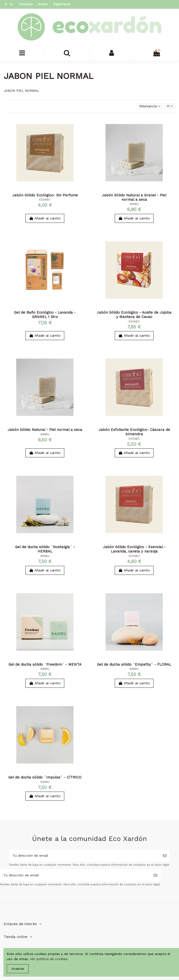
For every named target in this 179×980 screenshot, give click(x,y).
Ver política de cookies (49, 959)
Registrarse (62, 4)
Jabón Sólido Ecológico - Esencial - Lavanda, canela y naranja (134, 549)
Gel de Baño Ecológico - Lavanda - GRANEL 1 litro (45, 315)
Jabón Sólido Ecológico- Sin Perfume (45, 195)
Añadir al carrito (45, 218)
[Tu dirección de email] (84, 856)
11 (170, 106)
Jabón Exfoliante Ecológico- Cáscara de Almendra (134, 432)
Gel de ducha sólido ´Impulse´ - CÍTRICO (45, 777)
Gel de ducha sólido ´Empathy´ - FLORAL (134, 664)
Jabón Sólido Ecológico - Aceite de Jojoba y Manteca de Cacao (134, 315)
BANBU (134, 204)
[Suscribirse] (165, 856)
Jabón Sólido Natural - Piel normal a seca (45, 430)
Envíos (43, 4)
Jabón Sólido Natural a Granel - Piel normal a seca (134, 197)
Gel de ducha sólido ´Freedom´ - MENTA (45, 664)
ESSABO (45, 200)
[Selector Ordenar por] (150, 106)
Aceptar (18, 969)
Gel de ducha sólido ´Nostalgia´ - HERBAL (45, 549)
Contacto (26, 4)
